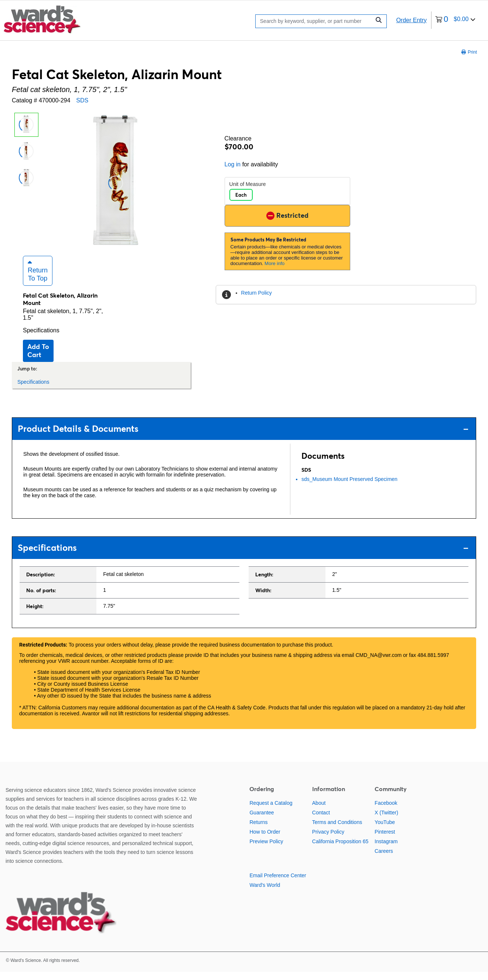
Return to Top (38, 279)
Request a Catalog (271, 811)
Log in (233, 164)
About (319, 811)
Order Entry (411, 20)
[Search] (315, 21)
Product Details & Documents (243, 437)
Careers (384, 859)
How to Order (265, 840)
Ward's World (265, 893)
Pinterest (385, 840)
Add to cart (38, 359)
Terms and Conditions (337, 831)
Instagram (386, 850)
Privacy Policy (328, 840)
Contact (321, 821)
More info (274, 263)
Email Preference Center (278, 884)
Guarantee (262, 821)
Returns (258, 831)
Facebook (386, 811)
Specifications (41, 338)
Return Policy (257, 293)
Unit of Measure (248, 184)
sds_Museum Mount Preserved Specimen (349, 487)
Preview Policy (266, 850)
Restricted (287, 215)
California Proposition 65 (340, 850)
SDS (82, 100)
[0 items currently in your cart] (455, 20)
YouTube (385, 831)
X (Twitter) (386, 821)
